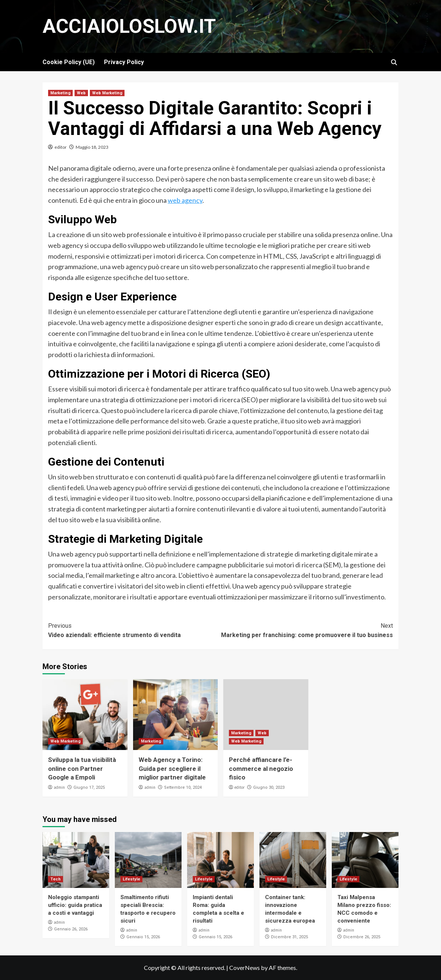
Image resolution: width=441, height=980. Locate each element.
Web (81, 93)
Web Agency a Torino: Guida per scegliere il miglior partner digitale (172, 769)
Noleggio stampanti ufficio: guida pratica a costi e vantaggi (75, 905)
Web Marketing (107, 93)
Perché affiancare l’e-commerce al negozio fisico (261, 769)
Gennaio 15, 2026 (143, 937)
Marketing (60, 93)
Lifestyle (131, 879)
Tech (56, 879)
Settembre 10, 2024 (183, 787)
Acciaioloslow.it (129, 26)
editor (61, 147)
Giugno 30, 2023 (269, 787)
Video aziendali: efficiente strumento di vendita (134, 630)
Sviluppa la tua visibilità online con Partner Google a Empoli (82, 769)
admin (59, 787)
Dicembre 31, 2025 (289, 937)
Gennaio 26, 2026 (71, 929)
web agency (185, 200)
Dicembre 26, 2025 (362, 937)
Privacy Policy (124, 62)
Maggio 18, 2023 (92, 147)
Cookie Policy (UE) (69, 62)
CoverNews (245, 968)
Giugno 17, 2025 (89, 787)
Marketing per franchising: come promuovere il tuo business (307, 630)
